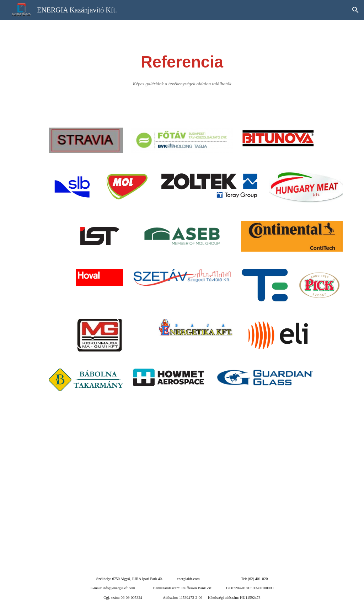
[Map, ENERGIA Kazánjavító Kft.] (182, 482)
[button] (355, 10)
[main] (182, 69)
